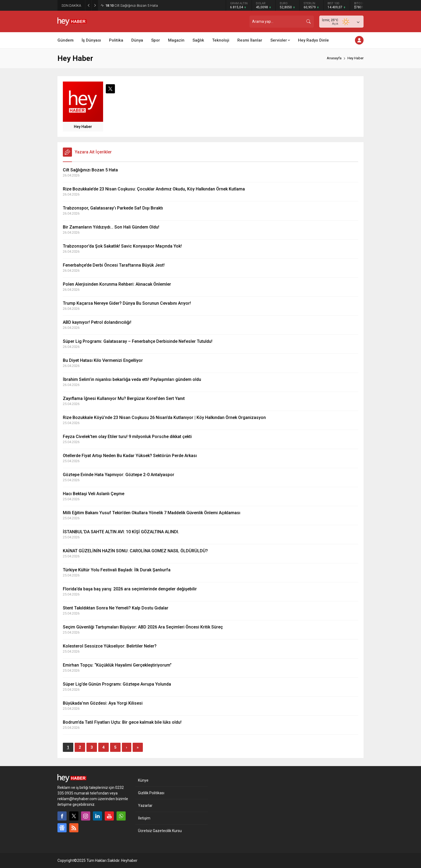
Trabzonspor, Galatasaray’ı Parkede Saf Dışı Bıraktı (113, 208)
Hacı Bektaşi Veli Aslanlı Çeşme (94, 494)
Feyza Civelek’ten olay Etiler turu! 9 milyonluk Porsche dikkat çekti (127, 437)
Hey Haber (83, 127)
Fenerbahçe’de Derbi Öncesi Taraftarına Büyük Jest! (114, 265)
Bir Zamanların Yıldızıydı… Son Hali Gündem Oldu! (111, 227)
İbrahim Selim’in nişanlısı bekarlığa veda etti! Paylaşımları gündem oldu (132, 379)
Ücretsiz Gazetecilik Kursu (160, 831)
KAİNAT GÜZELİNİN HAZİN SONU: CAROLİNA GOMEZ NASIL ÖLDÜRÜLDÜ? (135, 551)
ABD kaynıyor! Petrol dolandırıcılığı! (97, 322)
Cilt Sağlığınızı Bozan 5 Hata (132, 5)
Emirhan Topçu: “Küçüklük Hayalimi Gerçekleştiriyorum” (117, 665)
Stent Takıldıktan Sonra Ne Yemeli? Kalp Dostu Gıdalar (116, 608)
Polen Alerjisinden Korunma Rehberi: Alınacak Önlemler (117, 284)
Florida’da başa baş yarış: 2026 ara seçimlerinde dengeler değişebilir (130, 589)
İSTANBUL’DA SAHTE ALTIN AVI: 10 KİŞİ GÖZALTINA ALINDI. (121, 532)
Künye (143, 780)
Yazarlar (145, 806)
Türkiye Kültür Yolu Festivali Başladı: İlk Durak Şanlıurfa (117, 570)
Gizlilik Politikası (151, 793)
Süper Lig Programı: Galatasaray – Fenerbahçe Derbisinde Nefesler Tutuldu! (138, 341)
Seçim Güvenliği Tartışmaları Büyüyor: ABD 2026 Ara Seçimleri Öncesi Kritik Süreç (143, 627)
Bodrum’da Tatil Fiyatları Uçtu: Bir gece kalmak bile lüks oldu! (122, 722)
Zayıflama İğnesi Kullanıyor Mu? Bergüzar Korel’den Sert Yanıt (124, 398)
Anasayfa (334, 58)
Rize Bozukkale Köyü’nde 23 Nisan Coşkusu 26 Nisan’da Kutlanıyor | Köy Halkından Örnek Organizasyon (164, 418)
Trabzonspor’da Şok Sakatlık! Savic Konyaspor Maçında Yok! (122, 246)
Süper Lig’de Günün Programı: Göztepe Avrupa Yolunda (117, 684)
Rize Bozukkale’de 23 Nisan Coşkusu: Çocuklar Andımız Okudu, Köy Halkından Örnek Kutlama (154, 189)
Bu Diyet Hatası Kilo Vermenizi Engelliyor (103, 360)
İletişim (144, 818)
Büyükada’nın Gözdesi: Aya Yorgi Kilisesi (103, 703)
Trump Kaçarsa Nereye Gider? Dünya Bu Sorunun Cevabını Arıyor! (127, 303)
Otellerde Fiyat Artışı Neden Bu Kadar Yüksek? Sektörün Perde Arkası (130, 456)
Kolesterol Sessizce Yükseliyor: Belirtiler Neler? (110, 646)
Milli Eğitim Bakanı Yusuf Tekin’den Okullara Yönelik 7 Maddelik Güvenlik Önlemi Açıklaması (152, 513)
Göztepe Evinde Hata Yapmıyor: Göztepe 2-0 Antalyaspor (119, 475)
